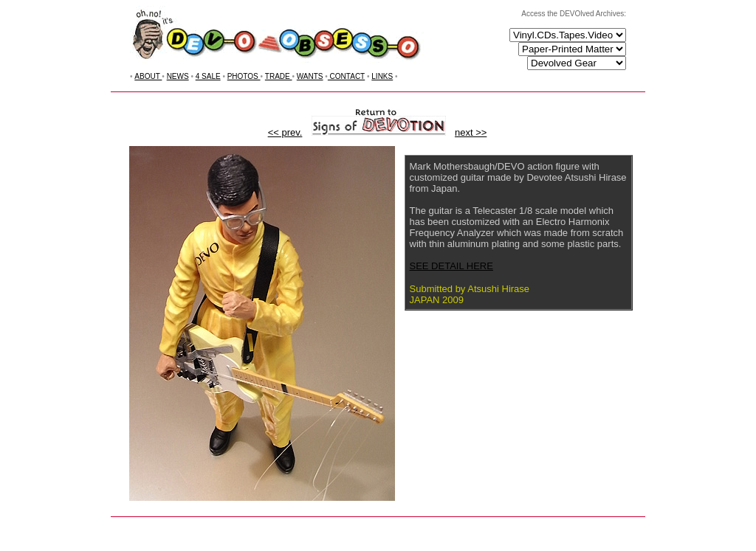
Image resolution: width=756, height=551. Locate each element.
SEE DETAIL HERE (451, 266)
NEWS (178, 76)
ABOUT (148, 76)
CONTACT (346, 76)
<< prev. (285, 132)
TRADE (279, 76)
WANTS (310, 76)
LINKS (382, 76)
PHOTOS (244, 76)
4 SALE (208, 76)
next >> (471, 132)
